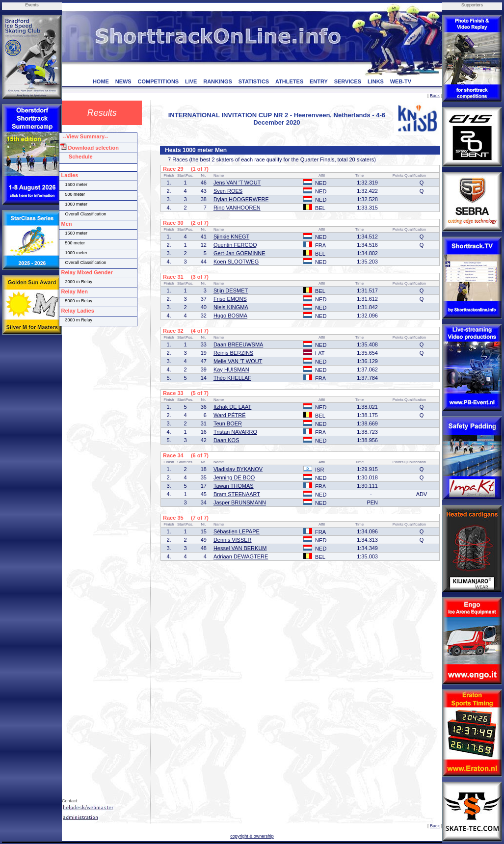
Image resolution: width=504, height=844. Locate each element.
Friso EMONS (230, 299)
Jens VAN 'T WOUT (237, 183)
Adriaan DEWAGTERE (241, 556)
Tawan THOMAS (234, 486)
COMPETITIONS (158, 81)
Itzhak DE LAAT (232, 407)
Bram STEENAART (237, 494)
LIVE (191, 81)
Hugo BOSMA (230, 316)
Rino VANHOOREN (237, 208)
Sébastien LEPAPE (237, 531)
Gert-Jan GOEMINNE (239, 253)
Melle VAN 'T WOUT (238, 361)
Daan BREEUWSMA (238, 344)
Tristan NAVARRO (235, 432)
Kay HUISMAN (231, 369)
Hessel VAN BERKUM (240, 548)
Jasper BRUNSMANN (240, 502)
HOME (101, 81)
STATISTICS (254, 81)
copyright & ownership (252, 836)
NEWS (123, 81)
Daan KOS (226, 440)
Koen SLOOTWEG (236, 262)
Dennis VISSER (233, 540)
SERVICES (348, 81)
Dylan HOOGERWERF (241, 199)
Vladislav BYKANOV (238, 469)
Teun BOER (228, 423)
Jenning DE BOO (234, 477)
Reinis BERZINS (233, 353)
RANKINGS (218, 81)
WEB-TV (401, 81)
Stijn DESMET (231, 290)
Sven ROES (228, 191)
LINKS (376, 81)
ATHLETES (289, 81)
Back (435, 96)
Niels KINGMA (231, 307)
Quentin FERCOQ (235, 245)
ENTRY (319, 81)
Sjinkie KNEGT (231, 237)
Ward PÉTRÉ (230, 415)
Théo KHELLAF (232, 378)
